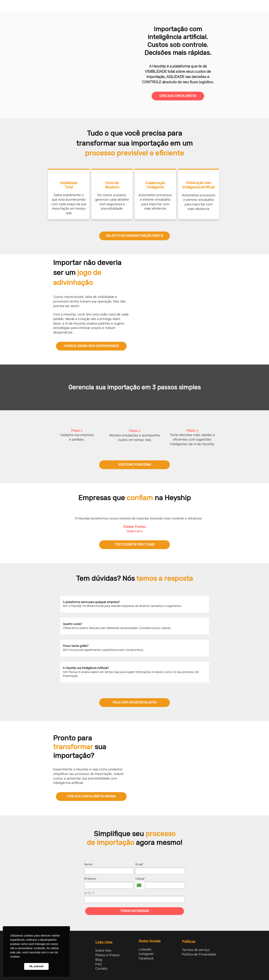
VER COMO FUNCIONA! (134, 465)
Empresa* (90, 879)
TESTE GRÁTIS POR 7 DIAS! (135, 545)
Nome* (89, 864)
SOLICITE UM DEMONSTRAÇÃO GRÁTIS (134, 236)
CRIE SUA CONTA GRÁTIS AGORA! (91, 796)
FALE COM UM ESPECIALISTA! (134, 702)
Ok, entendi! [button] (36, 966)
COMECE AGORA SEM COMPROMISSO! (91, 346)
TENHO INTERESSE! (134, 911)
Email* (139, 864)
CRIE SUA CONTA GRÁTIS (178, 96)
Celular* (140, 879)
